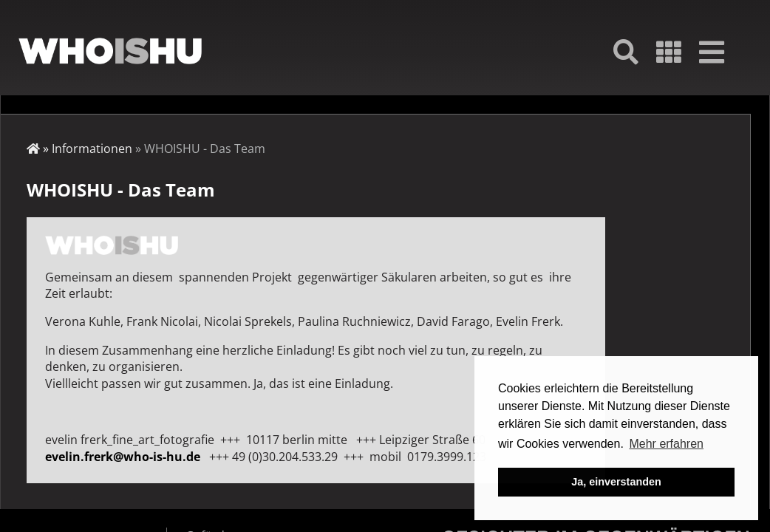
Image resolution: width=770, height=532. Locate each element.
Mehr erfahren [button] (666, 444)
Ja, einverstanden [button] (616, 482)
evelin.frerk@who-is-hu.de (123, 457)
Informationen (92, 149)
